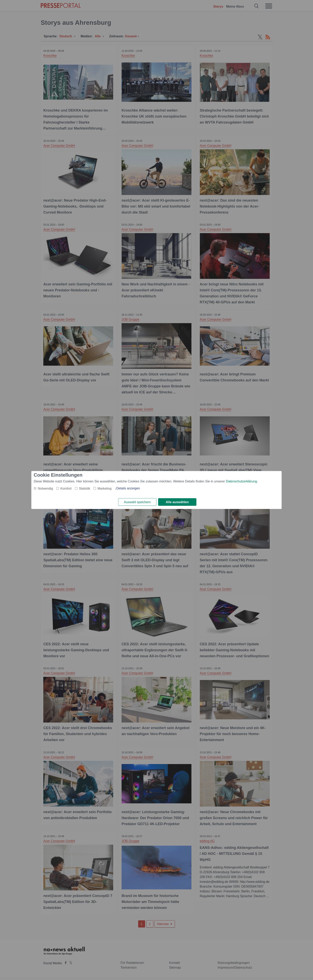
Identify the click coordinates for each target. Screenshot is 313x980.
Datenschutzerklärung (241, 481)
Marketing (104, 488)
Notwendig (46, 488)
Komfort (66, 488)
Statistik (84, 488)
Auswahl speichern (137, 502)
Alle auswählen (177, 502)
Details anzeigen (128, 488)
